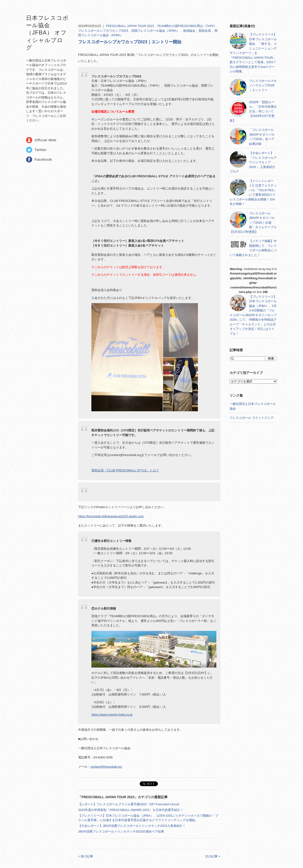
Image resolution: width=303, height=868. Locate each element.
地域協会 (190, 31)
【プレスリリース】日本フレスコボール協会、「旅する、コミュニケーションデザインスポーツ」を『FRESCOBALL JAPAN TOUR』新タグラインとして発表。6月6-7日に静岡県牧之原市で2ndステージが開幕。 (253, 53)
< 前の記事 (86, 856)
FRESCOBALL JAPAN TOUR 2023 (130, 26)
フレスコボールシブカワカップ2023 (104, 31)
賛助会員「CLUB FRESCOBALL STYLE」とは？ (125, 470)
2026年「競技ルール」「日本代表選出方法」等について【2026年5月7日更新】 (253, 111)
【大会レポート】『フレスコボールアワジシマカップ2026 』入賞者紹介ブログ (253, 162)
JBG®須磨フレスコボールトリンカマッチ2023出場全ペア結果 (121, 831)
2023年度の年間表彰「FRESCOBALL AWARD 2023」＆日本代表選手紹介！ (131, 810)
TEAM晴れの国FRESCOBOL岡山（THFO (186, 26)
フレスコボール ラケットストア (252, 418)
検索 (271, 358)
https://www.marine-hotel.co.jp (112, 715)
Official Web (45, 140)
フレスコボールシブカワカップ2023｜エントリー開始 (130, 42)
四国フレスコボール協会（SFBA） (156, 31)
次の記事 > (213, 856)
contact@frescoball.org (106, 767)
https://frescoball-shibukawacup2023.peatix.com (111, 516)
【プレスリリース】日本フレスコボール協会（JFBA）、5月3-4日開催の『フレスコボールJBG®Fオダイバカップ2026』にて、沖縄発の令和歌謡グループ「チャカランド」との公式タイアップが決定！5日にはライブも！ (253, 315)
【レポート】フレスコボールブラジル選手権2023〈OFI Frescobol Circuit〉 (130, 804)
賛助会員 (205, 31)
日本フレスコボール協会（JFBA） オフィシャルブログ (47, 33)
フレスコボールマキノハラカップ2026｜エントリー (263, 85)
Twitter (41, 150)
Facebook (43, 159)
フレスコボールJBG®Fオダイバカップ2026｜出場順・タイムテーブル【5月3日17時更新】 (253, 223)
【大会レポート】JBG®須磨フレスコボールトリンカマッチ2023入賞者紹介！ (132, 826)
